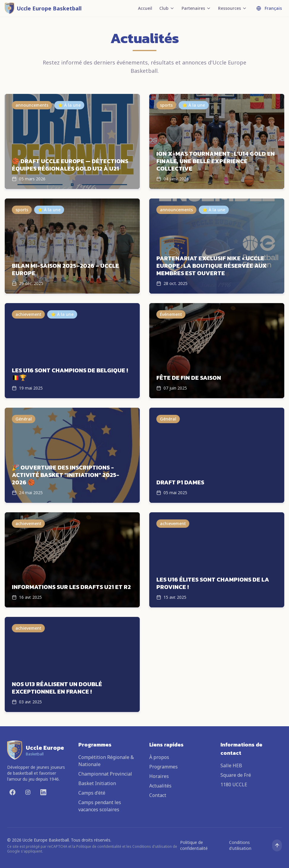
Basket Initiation (97, 783)
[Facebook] (12, 792)
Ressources (232, 8)
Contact (158, 795)
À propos (159, 757)
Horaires (159, 776)
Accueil (145, 8)
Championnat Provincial (105, 774)
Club (167, 8)
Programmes (163, 767)
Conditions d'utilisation (240, 845)
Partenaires (196, 8)
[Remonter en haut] (277, 845)
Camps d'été (92, 793)
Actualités (160, 786)
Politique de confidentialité (194, 845)
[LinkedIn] (43, 792)
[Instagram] (28, 792)
